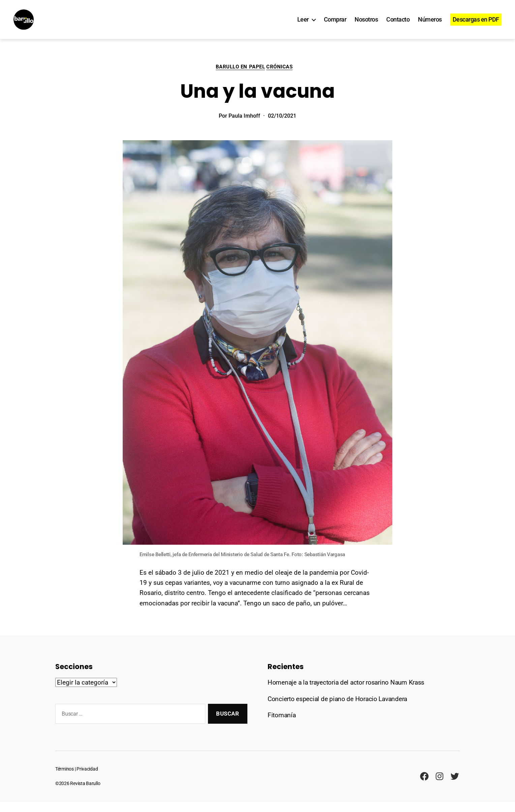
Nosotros (366, 24)
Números (430, 24)
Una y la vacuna (257, 101)
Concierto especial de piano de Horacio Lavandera (337, 709)
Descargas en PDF (476, 24)
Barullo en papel (240, 77)
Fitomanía (282, 725)
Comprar (335, 24)
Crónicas (279, 77)
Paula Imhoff (244, 126)
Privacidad (87, 779)
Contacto (398, 24)
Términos (65, 779)
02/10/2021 (282, 126)
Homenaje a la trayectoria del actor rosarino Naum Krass (346, 693)
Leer (303, 24)
